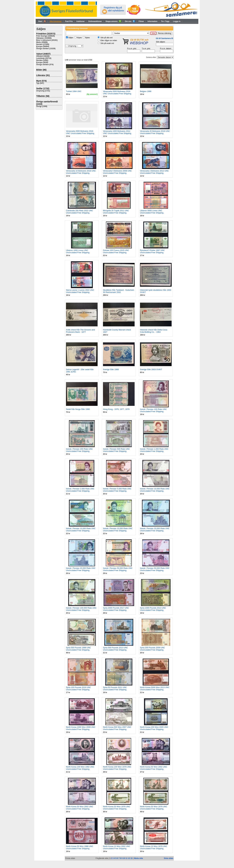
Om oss (130, 21)
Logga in (177, 21)
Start (42, 21)
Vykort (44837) (43, 54)
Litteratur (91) (43, 75)
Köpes (79, 38)
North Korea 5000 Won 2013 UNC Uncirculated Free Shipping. (155, 688)
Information (153, 21)
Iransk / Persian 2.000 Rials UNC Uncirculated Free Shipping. (80, 490)
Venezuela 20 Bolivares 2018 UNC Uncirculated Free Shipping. (155, 132)
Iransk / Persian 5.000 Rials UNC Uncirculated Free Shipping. (117, 490)
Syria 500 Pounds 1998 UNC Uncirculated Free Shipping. (78, 649)
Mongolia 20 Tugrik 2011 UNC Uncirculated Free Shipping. (116, 212)
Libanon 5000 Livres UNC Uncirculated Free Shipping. (152, 212)
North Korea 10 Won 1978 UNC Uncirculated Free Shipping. (154, 847)
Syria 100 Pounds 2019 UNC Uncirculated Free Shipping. (78, 688)
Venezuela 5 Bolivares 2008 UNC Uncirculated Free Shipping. (117, 172)
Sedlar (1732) (43, 88)
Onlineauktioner (95, 21)
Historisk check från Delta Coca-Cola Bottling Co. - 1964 (154, 331)
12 (129, 858)
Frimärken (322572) (46, 34)
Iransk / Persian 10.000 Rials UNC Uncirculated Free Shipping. (155, 490)
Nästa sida (138, 858)
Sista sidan (169, 858)
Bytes (87, 38)
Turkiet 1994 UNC (74, 91)
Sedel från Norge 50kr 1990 (78, 409)
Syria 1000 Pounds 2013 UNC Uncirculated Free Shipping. (153, 609)
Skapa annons (113, 21)
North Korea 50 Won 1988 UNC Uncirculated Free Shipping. (80, 847)
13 (131, 858)
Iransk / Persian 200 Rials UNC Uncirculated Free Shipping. (79, 450)
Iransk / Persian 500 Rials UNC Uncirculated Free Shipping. (116, 450)
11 (126, 858)
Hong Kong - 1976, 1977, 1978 (116, 409)
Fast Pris (69, 21)
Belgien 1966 (146, 91)
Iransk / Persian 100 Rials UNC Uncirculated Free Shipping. (153, 410)
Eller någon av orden (109, 40)
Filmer (141, 21)
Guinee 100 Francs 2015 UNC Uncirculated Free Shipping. (116, 251)
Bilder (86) (41, 70)
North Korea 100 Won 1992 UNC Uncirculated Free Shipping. (80, 768)
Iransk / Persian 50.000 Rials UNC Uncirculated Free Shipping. (118, 569)
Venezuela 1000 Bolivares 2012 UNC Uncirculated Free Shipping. (117, 132)
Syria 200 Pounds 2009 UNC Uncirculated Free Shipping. (152, 649)
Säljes (71, 38)
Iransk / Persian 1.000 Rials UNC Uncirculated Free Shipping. (154, 450)
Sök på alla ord (106, 38)
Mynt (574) (41, 81)
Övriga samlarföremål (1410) (47, 103)
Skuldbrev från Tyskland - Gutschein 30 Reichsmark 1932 (119, 291)
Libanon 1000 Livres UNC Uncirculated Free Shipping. (78, 251)
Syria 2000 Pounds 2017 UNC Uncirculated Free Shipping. (116, 609)
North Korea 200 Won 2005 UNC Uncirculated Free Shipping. (154, 728)
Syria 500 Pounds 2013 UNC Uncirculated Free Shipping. (115, 649)
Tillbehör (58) (43, 96)
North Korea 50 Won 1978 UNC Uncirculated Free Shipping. (117, 808)
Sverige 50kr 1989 (111, 369)
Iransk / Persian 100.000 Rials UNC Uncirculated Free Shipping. (81, 609)
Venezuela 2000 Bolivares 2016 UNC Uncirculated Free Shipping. (117, 92)
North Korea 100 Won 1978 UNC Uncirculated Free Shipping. (117, 768)
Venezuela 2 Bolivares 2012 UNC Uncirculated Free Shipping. (154, 172)
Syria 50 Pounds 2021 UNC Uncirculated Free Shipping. (115, 688)
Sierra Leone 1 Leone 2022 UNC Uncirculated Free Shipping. (80, 291)
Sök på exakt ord (107, 43)
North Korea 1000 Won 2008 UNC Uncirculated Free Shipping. (81, 728)
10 (124, 858)
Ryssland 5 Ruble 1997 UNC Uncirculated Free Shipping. (152, 251)
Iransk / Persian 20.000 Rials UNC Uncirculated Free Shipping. (155, 530)
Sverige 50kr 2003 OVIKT (151, 369)
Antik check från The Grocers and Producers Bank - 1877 (80, 331)
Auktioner (80, 21)
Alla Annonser (56, 21)
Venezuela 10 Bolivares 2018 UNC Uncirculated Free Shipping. (81, 172)
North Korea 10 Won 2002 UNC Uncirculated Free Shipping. (117, 847)
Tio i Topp (165, 21)
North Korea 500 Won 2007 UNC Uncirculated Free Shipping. (117, 728)
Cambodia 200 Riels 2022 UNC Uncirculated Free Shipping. (79, 212)
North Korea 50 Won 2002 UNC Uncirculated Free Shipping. (154, 768)
